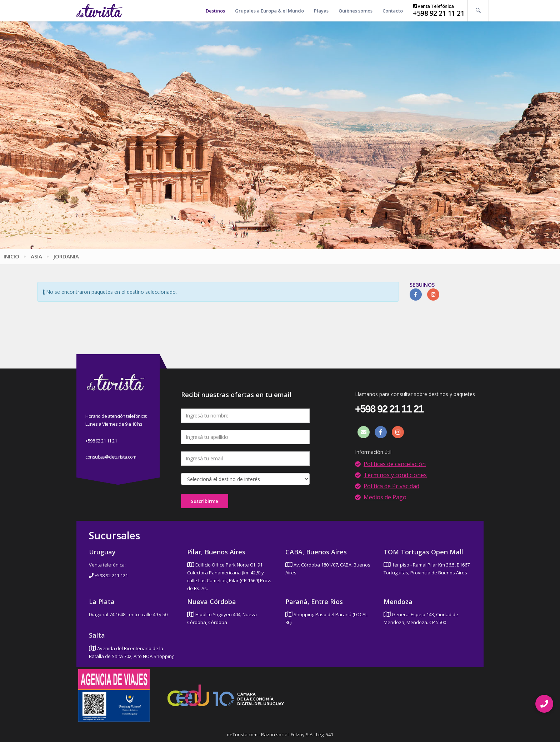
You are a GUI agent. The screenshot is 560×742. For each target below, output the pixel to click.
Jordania (66, 256)
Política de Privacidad (391, 486)
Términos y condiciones (395, 475)
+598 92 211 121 (108, 575)
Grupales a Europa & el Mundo (269, 11)
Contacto (393, 11)
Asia (36, 256)
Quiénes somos (356, 11)
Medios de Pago (385, 497)
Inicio (11, 256)
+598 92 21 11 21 (439, 13)
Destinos (215, 11)
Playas (321, 11)
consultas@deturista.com (111, 457)
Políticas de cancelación (395, 464)
